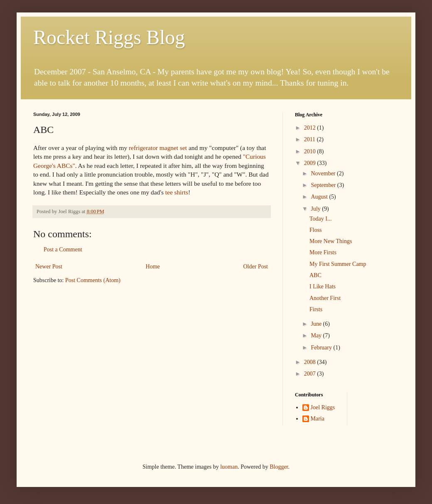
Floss (316, 230)
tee (169, 192)
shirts (181, 192)
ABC (315, 275)
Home (153, 267)
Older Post (256, 267)
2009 (311, 163)
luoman (229, 467)
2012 (311, 128)
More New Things (331, 241)
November (324, 173)
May (317, 336)
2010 (311, 151)
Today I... (320, 219)
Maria (318, 419)
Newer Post (49, 267)
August (320, 197)
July (316, 209)
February (322, 348)
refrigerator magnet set (158, 148)
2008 (311, 362)
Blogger (279, 467)
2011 (310, 139)
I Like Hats (323, 286)
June (317, 324)
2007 (311, 374)
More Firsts (323, 252)
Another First (325, 298)
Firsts (316, 309)
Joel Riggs (323, 407)
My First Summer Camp (338, 264)
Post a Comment (63, 250)
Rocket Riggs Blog (109, 37)
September (324, 185)
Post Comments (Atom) (93, 280)
